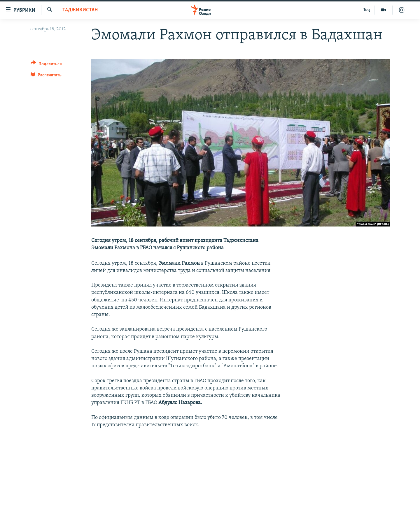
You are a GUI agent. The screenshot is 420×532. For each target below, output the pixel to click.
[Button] (46, 65)
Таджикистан (80, 10)
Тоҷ (366, 10)
